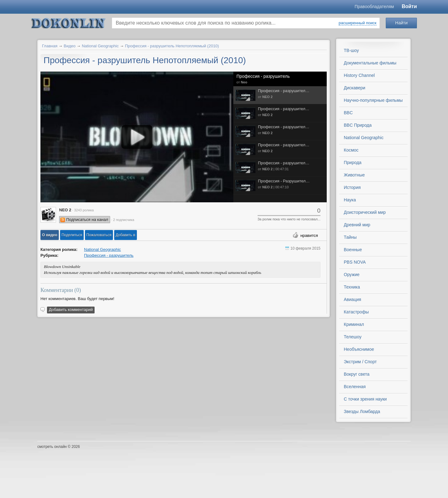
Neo (244, 82)
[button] (50, 235)
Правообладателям (374, 7)
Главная (50, 46)
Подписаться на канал (87, 220)
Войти (409, 6)
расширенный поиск (358, 23)
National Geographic (100, 46)
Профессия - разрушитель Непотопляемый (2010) (172, 46)
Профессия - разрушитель (263, 76)
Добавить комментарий (71, 310)
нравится (309, 235)
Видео (70, 46)
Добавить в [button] (126, 235)
